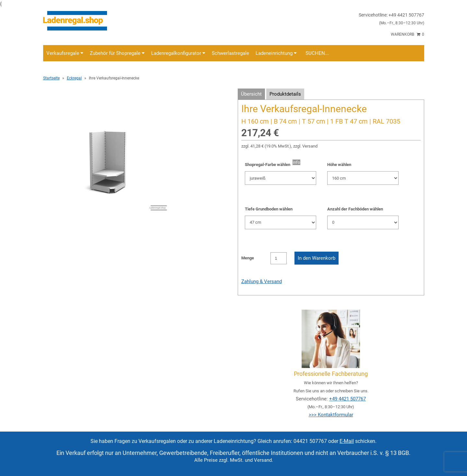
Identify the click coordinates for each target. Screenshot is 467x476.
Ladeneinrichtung (276, 53)
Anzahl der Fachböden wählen (355, 209)
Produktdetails (285, 94)
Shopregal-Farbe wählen (269, 165)
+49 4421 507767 (347, 399)
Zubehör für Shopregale (117, 53)
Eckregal (74, 78)
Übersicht (251, 94)
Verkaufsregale (65, 53)
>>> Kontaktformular (331, 415)
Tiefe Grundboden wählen (269, 209)
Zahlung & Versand (262, 281)
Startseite (51, 78)
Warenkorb (407, 34)
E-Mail (347, 441)
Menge (248, 258)
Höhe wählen (339, 165)
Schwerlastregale (230, 53)
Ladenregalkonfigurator (178, 53)
